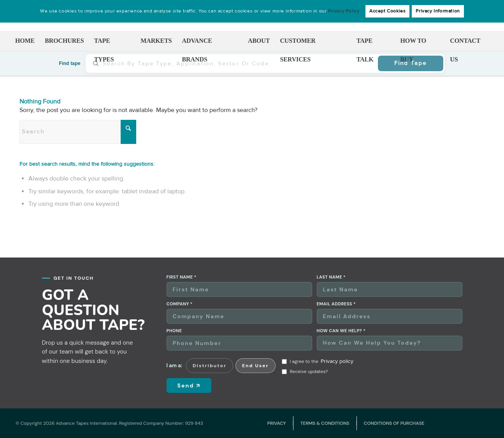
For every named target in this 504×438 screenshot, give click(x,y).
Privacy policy (337, 361)
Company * (180, 304)
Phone (174, 331)
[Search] (78, 132)
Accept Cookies (387, 11)
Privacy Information (438, 11)
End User (256, 366)
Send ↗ (189, 385)
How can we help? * (341, 331)
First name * (182, 277)
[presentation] (407, 371)
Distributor (210, 366)
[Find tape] (238, 63)
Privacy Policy (344, 11)
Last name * (331, 277)
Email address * (336, 304)
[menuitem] (25, 41)
